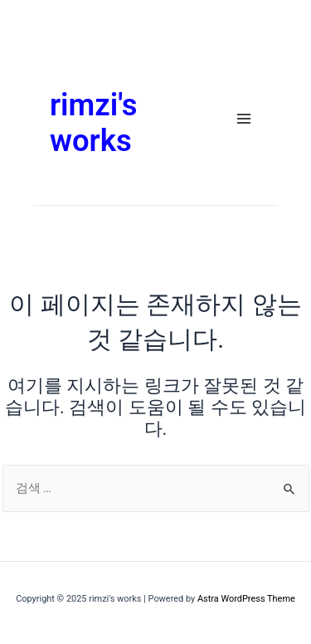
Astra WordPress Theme (246, 599)
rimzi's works (93, 123)
